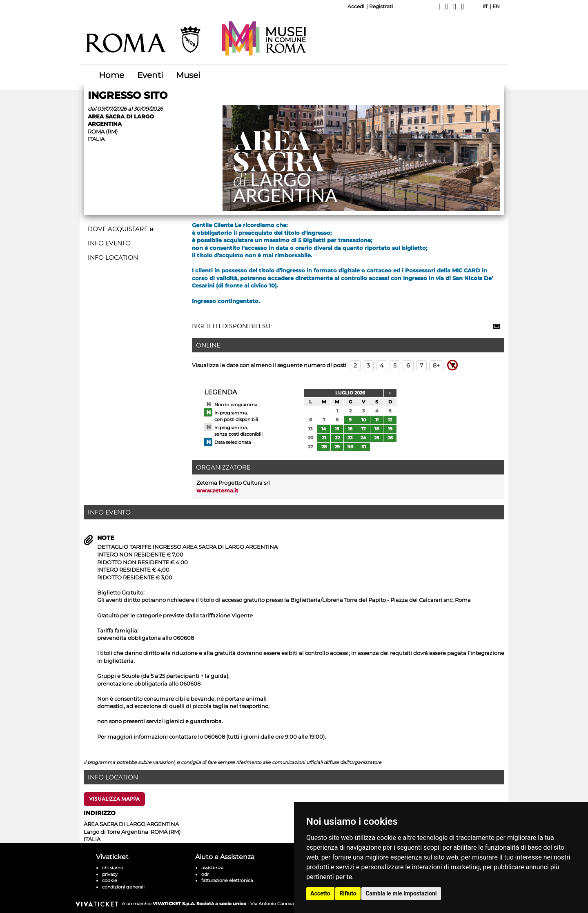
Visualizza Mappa (114, 799)
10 (364, 420)
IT (485, 6)
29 (337, 447)
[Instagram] (455, 7)
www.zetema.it (217, 490)
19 (390, 429)
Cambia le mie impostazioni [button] (401, 893)
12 (390, 420)
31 (364, 447)
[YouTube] (462, 7)
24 (363, 438)
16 (350, 429)
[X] (447, 7)
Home (111, 75)
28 (324, 447)
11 (377, 420)
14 (324, 429)
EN (496, 6)
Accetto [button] (320, 893)
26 (390, 438)
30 (350, 447)
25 (377, 438)
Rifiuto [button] (348, 893)
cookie (110, 880)
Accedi (356, 6)
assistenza (212, 868)
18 (377, 429)
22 (337, 438)
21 (324, 438)
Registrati (381, 6)
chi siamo (113, 868)
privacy (110, 874)
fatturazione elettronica (227, 880)
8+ (436, 365)
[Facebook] (439, 7)
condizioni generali (123, 887)
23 (350, 438)
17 (364, 429)
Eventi (150, 75)
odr (205, 874)
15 (337, 429)
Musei (188, 75)
